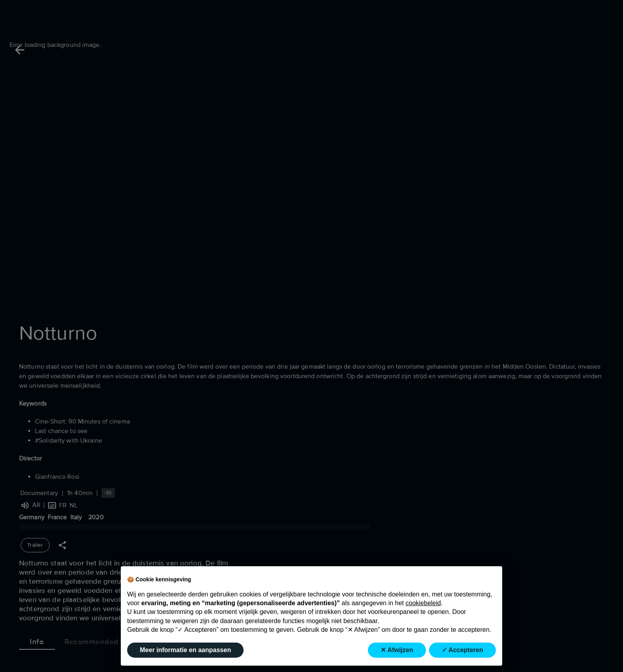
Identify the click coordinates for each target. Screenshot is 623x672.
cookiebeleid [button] (423, 603)
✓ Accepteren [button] (462, 650)
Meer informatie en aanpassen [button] (185, 650)
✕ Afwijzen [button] (397, 650)
